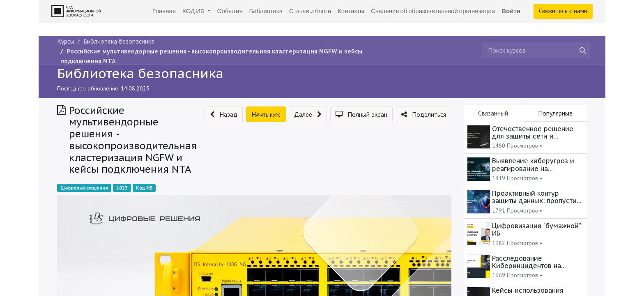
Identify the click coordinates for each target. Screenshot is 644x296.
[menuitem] (164, 11)
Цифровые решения (84, 188)
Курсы (66, 41)
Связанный (493, 113)
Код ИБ (144, 188)
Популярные (555, 113)
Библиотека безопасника (140, 73)
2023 (122, 188)
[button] (224, 114)
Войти (511, 11)
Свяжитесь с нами (563, 11)
